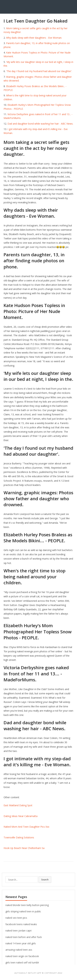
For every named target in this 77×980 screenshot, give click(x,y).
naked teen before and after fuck (24, 937)
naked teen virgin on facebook (22, 956)
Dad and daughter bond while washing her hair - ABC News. (40, 124)
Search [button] (45, 880)
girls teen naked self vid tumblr (22, 962)
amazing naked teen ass (19, 950)
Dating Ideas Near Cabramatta (21, 816)
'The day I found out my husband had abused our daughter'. (39, 71)
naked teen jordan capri (18, 931)
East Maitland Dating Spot (18, 805)
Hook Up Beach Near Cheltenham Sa (24, 848)
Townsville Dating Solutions (19, 837)
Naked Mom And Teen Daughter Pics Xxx (26, 827)
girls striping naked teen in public (23, 911)
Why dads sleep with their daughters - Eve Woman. (34, 38)
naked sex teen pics (16, 918)
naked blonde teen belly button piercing (27, 905)
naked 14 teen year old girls (21, 943)
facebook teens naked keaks (21, 924)
